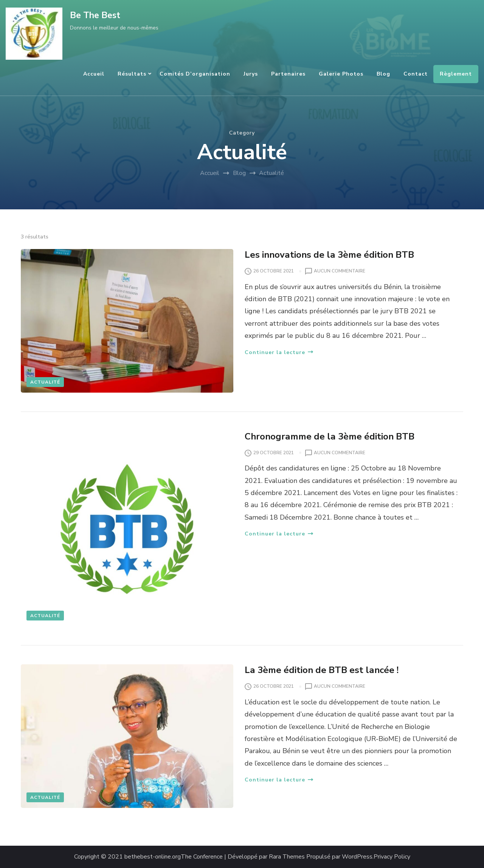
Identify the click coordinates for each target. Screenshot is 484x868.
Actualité (45, 382)
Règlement (456, 74)
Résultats (132, 74)
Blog (383, 74)
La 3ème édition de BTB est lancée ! (322, 670)
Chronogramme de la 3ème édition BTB (330, 436)
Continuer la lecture (279, 352)
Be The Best (95, 15)
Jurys (251, 74)
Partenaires (288, 74)
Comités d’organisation (195, 74)
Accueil (94, 74)
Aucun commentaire (340, 271)
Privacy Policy (392, 857)
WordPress (357, 857)
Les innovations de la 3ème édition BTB (329, 255)
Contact (416, 74)
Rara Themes (287, 857)
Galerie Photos (341, 74)
